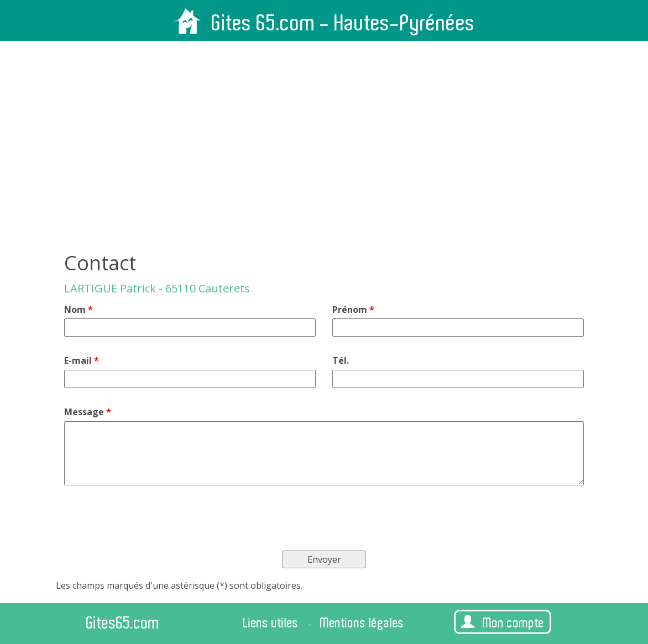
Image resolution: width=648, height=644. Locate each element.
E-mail (82, 360)
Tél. (341, 360)
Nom (79, 310)
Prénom (353, 310)
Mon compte (503, 623)
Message (88, 412)
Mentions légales (362, 623)
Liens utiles (271, 623)
